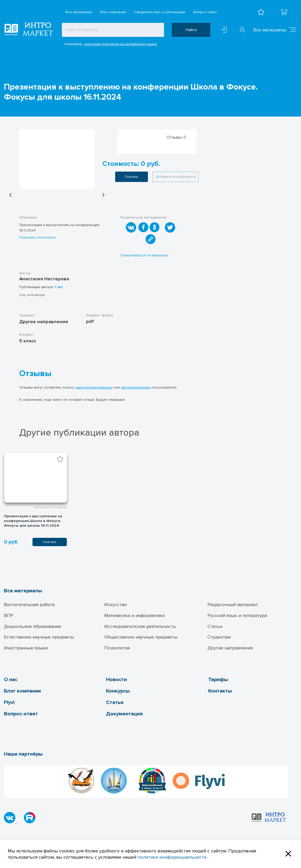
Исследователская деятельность (140, 626)
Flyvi (9, 702)
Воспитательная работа (29, 605)
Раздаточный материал (233, 605)
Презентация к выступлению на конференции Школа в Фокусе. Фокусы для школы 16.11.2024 (33, 521)
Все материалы (79, 12)
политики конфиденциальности (172, 857)
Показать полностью (37, 237)
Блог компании (113, 12)
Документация (124, 714)
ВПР (9, 615)
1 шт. (59, 287)
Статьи (215, 626)
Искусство (116, 605)
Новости (116, 680)
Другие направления (230, 648)
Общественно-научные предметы (141, 637)
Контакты (220, 691)
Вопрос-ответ (205, 12)
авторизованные (136, 387)
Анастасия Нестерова (44, 279)
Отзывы (35, 374)
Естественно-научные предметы (39, 637)
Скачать (132, 177)
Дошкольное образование (32, 626)
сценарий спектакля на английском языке (120, 44)
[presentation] (11, 194)
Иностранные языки (26, 648)
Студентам (219, 637)
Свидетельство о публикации (160, 12)
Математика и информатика (134, 615)
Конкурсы (118, 691)
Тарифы (218, 680)
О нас (11, 680)
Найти (191, 30)
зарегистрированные (94, 387)
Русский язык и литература (237, 615)
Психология (117, 648)
